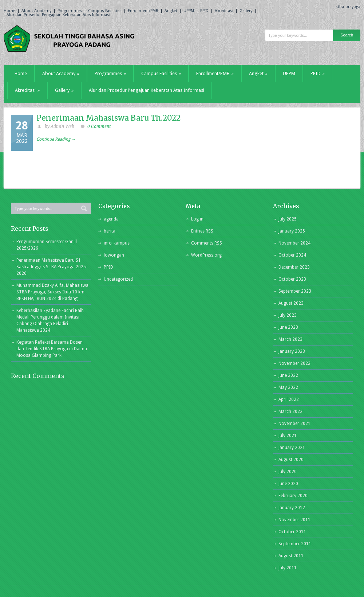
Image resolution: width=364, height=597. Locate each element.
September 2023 (295, 291)
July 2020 (288, 472)
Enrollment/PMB (143, 11)
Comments (207, 243)
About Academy (36, 11)
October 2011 (292, 532)
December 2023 (294, 267)
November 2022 (294, 363)
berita (110, 231)
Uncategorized (118, 279)
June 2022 (288, 375)
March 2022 (290, 411)
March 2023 (290, 339)
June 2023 (288, 327)
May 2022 (288, 387)
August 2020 (291, 460)
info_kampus (117, 243)
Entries (202, 231)
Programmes (70, 11)
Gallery (246, 11)
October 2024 (292, 255)
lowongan (114, 255)
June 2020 (288, 484)
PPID (204, 11)
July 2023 (288, 315)
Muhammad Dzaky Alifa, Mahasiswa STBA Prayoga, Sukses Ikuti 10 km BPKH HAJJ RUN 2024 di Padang (52, 292)
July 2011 (288, 568)
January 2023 (292, 351)
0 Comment (99, 126)
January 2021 (292, 448)
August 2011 (291, 556)
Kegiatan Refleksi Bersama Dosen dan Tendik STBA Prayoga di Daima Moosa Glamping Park (52, 349)
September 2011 (295, 544)
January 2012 (292, 508)
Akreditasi (224, 11)
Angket (171, 11)
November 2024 (294, 243)
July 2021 (288, 436)
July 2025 (288, 219)
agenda (111, 219)
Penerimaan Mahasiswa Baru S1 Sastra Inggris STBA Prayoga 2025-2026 (52, 267)
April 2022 (289, 399)
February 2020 (293, 496)
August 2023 (291, 303)
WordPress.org (206, 255)
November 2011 (294, 520)
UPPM (189, 11)
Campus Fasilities (105, 11)
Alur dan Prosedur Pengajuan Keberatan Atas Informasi (58, 15)
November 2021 (294, 424)
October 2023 (292, 279)
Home (9, 11)
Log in (197, 219)
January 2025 (292, 231)
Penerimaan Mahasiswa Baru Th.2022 (108, 118)
